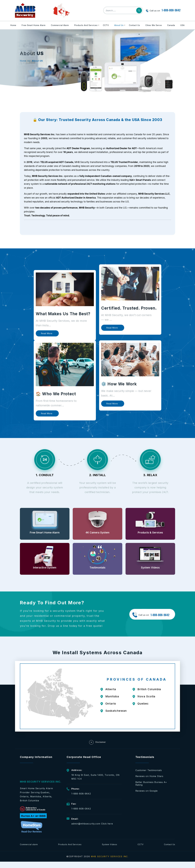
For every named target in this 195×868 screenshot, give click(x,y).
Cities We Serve (154, 25)
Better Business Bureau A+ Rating (151, 783)
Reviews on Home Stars (149, 776)
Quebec (143, 704)
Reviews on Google (147, 791)
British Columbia (149, 689)
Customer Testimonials (149, 770)
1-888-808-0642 (81, 809)
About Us (119, 25)
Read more (47, 333)
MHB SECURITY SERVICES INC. (110, 856)
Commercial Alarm (60, 25)
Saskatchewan (116, 711)
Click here (107, 824)
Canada (171, 25)
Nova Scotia (146, 696)
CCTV (106, 25)
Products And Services (86, 25)
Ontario (111, 704)
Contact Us (134, 25)
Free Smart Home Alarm (34, 25)
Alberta (111, 689)
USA (182, 25)
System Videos (110, 844)
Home (13, 25)
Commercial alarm (29, 844)
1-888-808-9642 (171, 10)
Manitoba (112, 696)
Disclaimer (97, 742)
